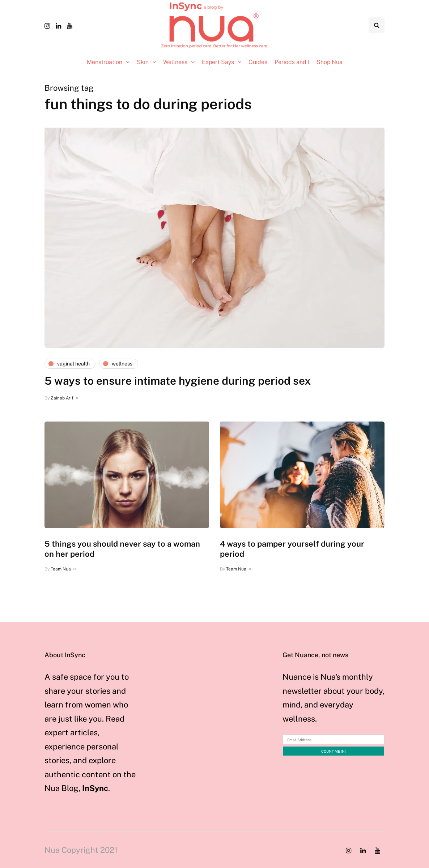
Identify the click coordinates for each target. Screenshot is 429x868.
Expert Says (218, 62)
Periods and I (292, 62)
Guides (258, 62)
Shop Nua (330, 62)
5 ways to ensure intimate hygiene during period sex (178, 381)
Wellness (175, 62)
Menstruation (105, 62)
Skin (143, 62)
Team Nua (61, 569)
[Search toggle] (377, 25)
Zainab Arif (62, 398)
